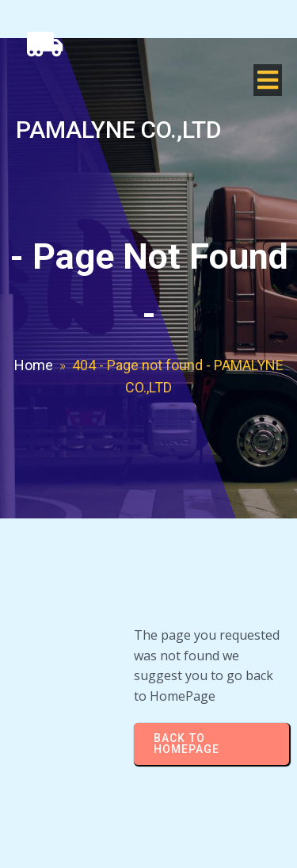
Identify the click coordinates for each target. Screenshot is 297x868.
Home (34, 365)
